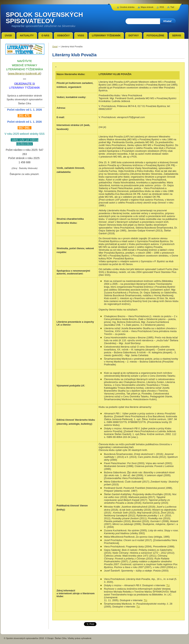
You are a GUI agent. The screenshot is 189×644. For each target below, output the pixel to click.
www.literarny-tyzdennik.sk (25, 73)
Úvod (55, 47)
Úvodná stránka (127, 7)
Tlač (172, 7)
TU (168, 585)
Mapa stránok (147, 7)
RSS (162, 7)
